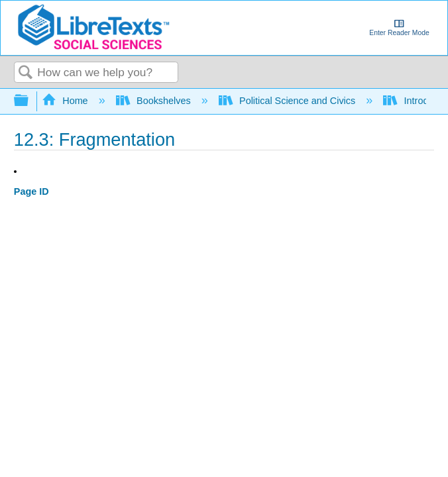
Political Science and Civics (289, 101)
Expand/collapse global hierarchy (30, 101)
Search (26, 73)
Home (66, 101)
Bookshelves (155, 101)
